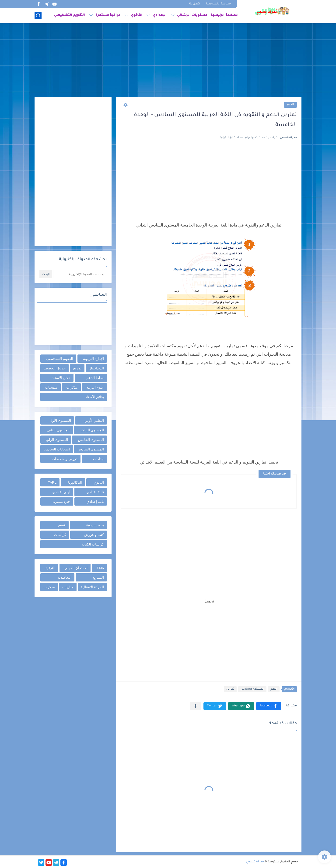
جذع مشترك (61, 501)
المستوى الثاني (58, 430)
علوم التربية (95, 387)
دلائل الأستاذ (61, 378)
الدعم (290, 105)
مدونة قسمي (255, 862)
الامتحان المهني (76, 568)
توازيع (77, 368)
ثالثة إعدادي (95, 492)
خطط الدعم (95, 378)
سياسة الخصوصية (218, 4)
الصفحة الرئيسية (225, 15)
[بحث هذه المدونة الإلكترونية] (80, 274)
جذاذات (98, 459)
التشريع (98, 577)
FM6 (100, 568)
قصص (61, 525)
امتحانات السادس (57, 449)
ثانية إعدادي (95, 501)
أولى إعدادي (61, 492)
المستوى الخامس (91, 440)
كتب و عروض (94, 535)
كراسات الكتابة (93, 544)
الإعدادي (160, 15)
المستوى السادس (252, 689)
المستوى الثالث (92, 430)
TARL (52, 482)
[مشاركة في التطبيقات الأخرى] (195, 706)
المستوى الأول (60, 420)
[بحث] (38, 16)
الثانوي (137, 15)
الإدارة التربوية (93, 359)
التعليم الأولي (94, 420)
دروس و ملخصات (65, 459)
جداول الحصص (55, 368)
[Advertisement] (168, 61)
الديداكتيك (96, 368)
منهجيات (51, 387)
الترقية (50, 568)
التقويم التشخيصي (69, 15)
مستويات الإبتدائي (192, 15)
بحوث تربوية (95, 525)
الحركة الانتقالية (92, 587)
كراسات (60, 535)
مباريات (68, 587)
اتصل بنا (195, 4)
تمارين (230, 689)
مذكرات (72, 387)
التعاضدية (65, 577)
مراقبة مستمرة (108, 15)
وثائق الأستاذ (94, 397)
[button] (269, 706)
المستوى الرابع (57, 440)
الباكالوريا (75, 482)
